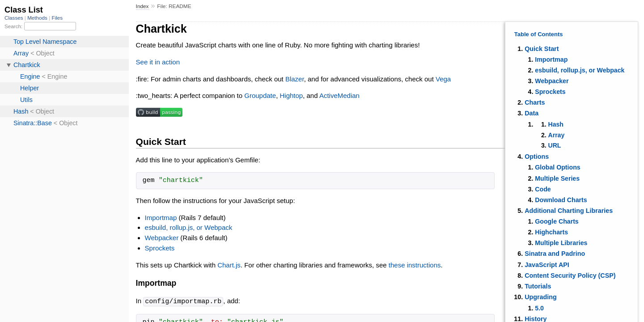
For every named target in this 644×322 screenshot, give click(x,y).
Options (537, 157)
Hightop (291, 95)
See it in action (158, 62)
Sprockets (550, 92)
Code (543, 189)
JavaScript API (547, 265)
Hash (556, 124)
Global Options (557, 167)
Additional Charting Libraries (569, 211)
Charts (535, 102)
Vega (443, 79)
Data (532, 113)
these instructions (415, 265)
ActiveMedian (339, 95)
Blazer (295, 79)
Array (557, 135)
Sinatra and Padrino (555, 254)
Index (142, 6)
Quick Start (542, 49)
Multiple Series (557, 178)
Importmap (551, 59)
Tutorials (538, 286)
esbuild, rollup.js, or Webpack (580, 70)
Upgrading (540, 297)
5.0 (539, 308)
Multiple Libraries (561, 243)
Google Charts (557, 221)
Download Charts (561, 200)
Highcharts (551, 232)
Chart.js (229, 265)
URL (555, 145)
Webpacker (552, 81)
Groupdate (260, 95)
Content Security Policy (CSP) (570, 275)
